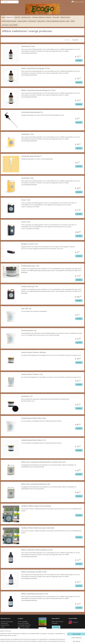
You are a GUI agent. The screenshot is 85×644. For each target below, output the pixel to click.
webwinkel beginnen (44, 641)
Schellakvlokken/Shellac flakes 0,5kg (33, 418)
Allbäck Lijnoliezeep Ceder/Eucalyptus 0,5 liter (37, 550)
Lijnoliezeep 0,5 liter (28, 46)
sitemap (35, 641)
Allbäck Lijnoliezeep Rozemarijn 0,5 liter (35, 594)
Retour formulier (5, 625)
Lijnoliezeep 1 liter (27, 134)
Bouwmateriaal (32, 21)
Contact (72, 21)
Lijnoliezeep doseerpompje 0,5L (32, 112)
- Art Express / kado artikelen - (10, 25)
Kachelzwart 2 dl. (27, 396)
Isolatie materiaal (22, 21)
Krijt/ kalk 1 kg (26, 309)
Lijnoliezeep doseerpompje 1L (31, 156)
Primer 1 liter (26, 200)
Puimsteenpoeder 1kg (29, 330)
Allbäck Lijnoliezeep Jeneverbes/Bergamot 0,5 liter (38, 90)
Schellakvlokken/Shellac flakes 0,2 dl (33, 440)
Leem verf (17, 17)
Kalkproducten (41, 21)
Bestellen (79, 60)
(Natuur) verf (10, 17)
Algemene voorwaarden (7, 621)
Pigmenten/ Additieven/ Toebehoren (42, 17)
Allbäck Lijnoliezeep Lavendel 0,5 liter (34, 572)
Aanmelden (56, 627)
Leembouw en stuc (26, 17)
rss (38, 641)
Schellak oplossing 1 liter (30, 287)
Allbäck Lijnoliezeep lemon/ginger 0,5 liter (36, 68)
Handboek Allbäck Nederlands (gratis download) (38, 528)
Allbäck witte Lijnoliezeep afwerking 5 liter (36, 484)
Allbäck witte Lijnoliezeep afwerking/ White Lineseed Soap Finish (43, 462)
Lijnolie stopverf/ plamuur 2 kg (32, 374)
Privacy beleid (4, 623)
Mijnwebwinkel (58, 641)
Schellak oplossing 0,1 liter (30, 266)
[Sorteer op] (77, 40)
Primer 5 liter (26, 222)
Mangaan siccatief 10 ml (29, 244)
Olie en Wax (56, 17)
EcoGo (3, 17)
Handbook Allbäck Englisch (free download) (36, 506)
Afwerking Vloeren (65, 17)
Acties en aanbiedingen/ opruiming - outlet (58, 21)
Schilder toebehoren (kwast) (9, 21)
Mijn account (79, 2)
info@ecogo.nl (25, 629)
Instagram (75, 622)
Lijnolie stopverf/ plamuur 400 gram (34, 352)
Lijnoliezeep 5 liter (27, 178)
